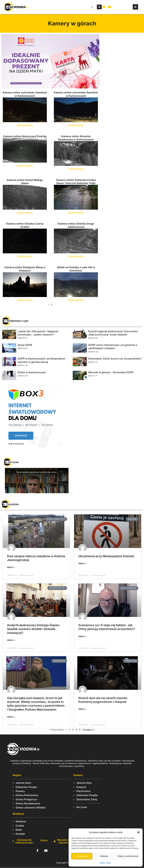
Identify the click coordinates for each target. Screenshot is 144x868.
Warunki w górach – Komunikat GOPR (111, 372)
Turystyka (12, 504)
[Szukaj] (99, 7)
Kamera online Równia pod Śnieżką (25, 136)
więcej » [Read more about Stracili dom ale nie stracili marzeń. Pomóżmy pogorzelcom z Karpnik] (82, 709)
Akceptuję (82, 856)
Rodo (108, 863)
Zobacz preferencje (128, 856)
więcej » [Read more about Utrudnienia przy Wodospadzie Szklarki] (82, 563)
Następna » (89, 730)
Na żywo (14, 462)
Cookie (102, 863)
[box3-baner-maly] (32, 447)
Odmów (104, 856)
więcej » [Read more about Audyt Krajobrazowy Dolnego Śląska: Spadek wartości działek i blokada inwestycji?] (11, 640)
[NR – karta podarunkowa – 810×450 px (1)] (50, 88)
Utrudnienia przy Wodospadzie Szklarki (106, 556)
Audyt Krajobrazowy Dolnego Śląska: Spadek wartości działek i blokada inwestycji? (34, 629)
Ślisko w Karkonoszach (32, 372)
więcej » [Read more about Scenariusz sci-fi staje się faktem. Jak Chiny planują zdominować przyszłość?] (82, 636)
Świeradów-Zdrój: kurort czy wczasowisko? (115, 359)
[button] (138, 832)
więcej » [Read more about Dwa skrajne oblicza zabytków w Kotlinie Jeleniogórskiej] (11, 567)
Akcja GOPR (25, 345)
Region (17, 775)
